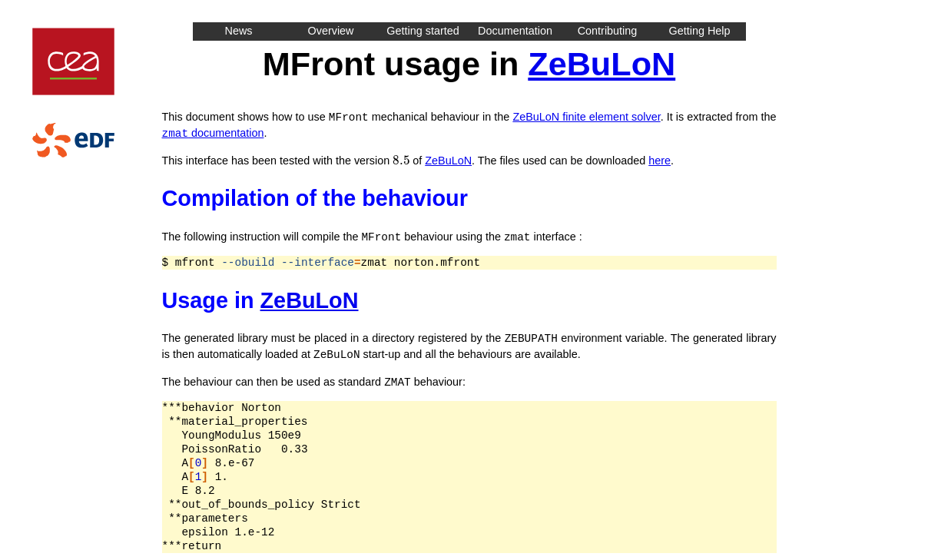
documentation (213, 132)
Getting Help (700, 31)
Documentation (515, 31)
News (239, 31)
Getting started (423, 31)
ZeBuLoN (602, 64)
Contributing (608, 31)
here (660, 159)
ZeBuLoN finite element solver (586, 117)
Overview (331, 31)
